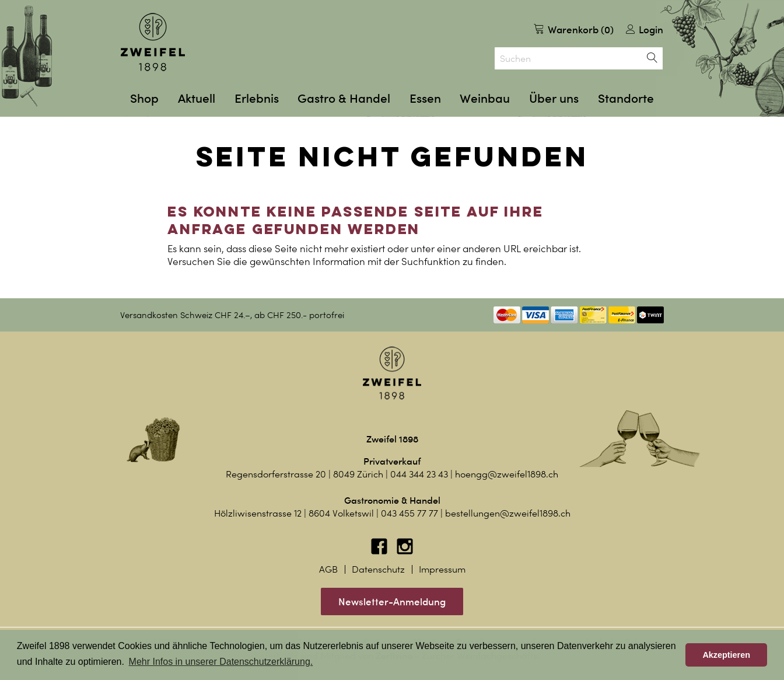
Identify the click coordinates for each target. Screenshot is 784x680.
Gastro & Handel (344, 98)
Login (645, 29)
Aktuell (197, 98)
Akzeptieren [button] (726, 655)
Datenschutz (378, 569)
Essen (425, 98)
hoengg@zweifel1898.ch (507, 474)
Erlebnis (257, 98)
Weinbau (485, 98)
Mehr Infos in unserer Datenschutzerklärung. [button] (221, 662)
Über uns (554, 98)
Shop (144, 98)
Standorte (626, 98)
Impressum (442, 569)
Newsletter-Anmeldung (392, 601)
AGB (328, 569)
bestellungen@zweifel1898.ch (508, 513)
